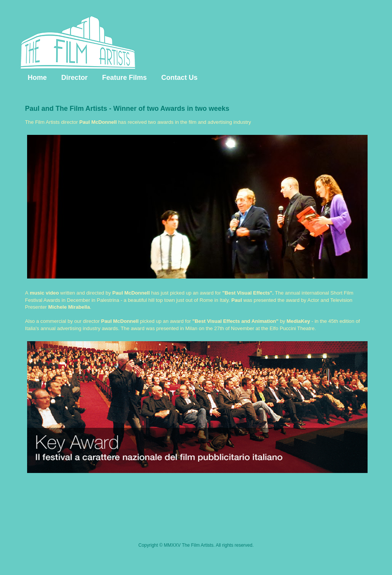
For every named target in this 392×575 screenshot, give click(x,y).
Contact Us (180, 78)
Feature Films (125, 78)
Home (37, 78)
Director (75, 78)
